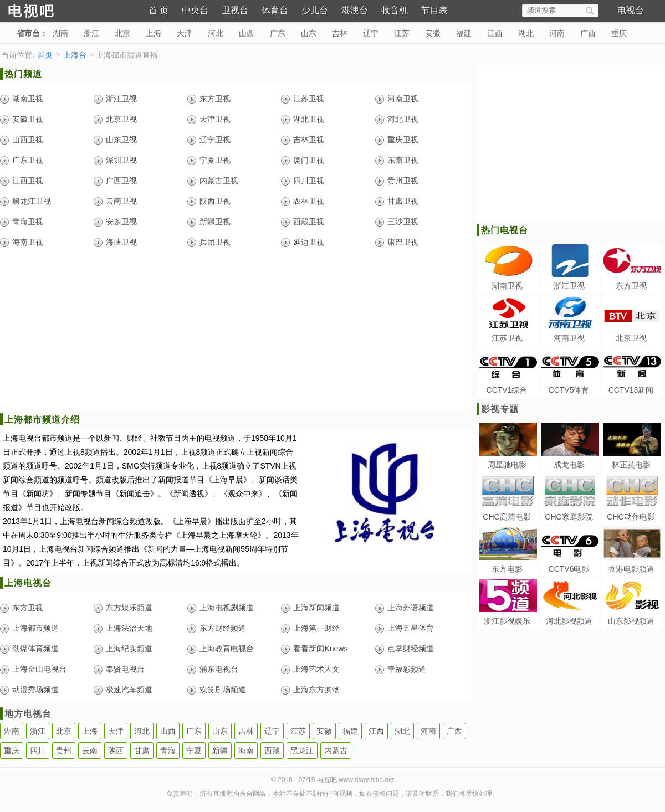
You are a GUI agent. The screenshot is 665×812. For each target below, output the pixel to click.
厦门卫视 (309, 160)
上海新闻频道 (316, 608)
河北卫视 (403, 119)
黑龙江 (302, 751)
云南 (90, 751)
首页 (45, 55)
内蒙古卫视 (219, 181)
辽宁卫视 (215, 140)
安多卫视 (121, 222)
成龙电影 (569, 465)
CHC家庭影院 (569, 517)
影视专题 (500, 409)
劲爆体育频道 (35, 649)
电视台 (631, 10)
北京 (122, 33)
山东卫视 (121, 140)
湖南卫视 (28, 99)
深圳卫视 (121, 160)
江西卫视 (28, 181)
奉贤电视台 (125, 669)
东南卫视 (403, 160)
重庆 (619, 33)
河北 (216, 33)
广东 (278, 33)
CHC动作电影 (631, 517)
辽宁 (371, 33)
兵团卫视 (215, 242)
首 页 (158, 10)
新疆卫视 (215, 222)
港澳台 (355, 10)
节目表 (434, 10)
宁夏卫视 (215, 160)
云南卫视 (121, 201)
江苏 (402, 33)
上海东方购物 (316, 690)
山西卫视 (28, 140)
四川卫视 (309, 181)
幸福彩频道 (407, 669)
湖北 (526, 33)
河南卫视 (403, 99)
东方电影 (507, 569)
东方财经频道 (223, 628)
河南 (557, 33)
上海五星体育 (411, 628)
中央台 (195, 10)
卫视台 (235, 10)
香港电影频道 (631, 569)
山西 (247, 33)
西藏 (272, 751)
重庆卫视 (403, 140)
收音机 (395, 10)
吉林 (340, 33)
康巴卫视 (403, 242)
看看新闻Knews (320, 649)
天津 (185, 33)
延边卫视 (309, 242)
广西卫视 (121, 181)
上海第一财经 (316, 628)
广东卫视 (28, 160)
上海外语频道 (411, 608)
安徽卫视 (28, 119)
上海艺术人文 (316, 669)
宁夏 (194, 751)
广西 (588, 33)
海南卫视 (28, 242)
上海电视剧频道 (227, 608)
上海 (154, 33)
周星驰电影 (507, 465)
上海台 (75, 55)
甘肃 (142, 751)
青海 (168, 751)
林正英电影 (631, 465)
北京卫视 (121, 119)
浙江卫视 (121, 99)
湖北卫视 (309, 119)
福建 (464, 33)
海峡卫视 (121, 242)
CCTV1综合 (507, 390)
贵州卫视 (403, 181)
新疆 (220, 751)
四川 (38, 751)
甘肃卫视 (403, 201)
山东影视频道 (631, 621)
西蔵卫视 (309, 222)
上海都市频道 (35, 628)
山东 (309, 33)
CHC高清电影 (507, 517)
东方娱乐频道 (129, 608)
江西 (495, 33)
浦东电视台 (219, 669)
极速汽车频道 (129, 690)
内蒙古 (336, 751)
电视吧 (50, 10)
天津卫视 (215, 119)
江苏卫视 (309, 99)
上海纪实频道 (129, 649)
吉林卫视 (309, 140)
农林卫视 (309, 201)
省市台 (28, 33)
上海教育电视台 (227, 649)
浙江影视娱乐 (507, 621)
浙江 (91, 33)
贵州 (64, 751)
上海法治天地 (129, 628)
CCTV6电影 (569, 569)
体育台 (275, 10)
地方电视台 (28, 714)
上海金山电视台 (39, 669)
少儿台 (315, 10)
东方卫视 (215, 99)
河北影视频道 (569, 621)
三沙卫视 (403, 222)
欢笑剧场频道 (223, 690)
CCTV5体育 (569, 390)
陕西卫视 (215, 201)
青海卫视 (28, 222)
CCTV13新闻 (631, 390)
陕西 (116, 751)
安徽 (433, 33)
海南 (246, 751)
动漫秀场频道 (35, 690)
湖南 (60, 33)
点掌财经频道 (411, 649)
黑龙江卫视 (32, 201)
